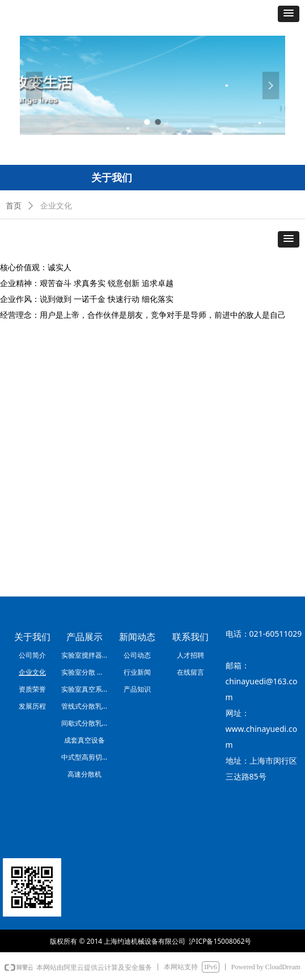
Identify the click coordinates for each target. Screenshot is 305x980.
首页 (14, 206)
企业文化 (56, 206)
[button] (289, 14)
